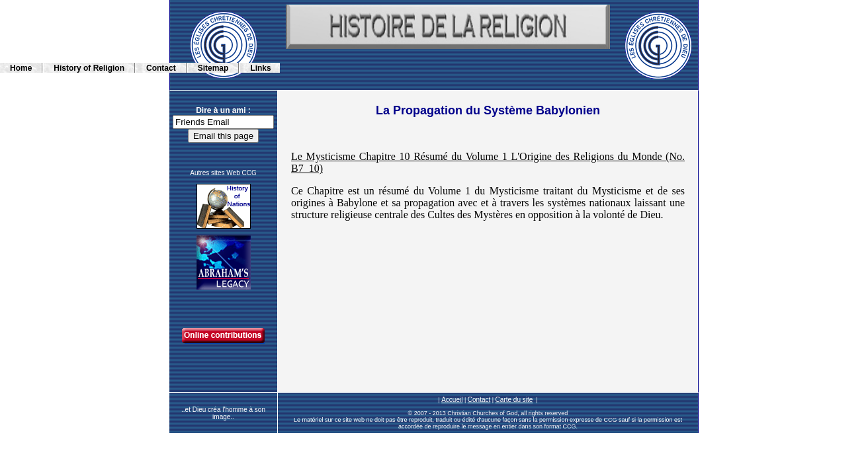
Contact (479, 400)
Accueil (452, 400)
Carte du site (514, 400)
